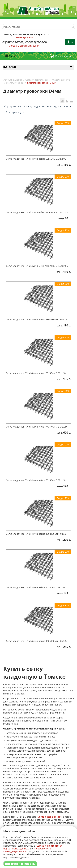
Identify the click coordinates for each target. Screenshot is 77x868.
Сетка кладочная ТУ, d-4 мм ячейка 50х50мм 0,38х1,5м (36, 480)
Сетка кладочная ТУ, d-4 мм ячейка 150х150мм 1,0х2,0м (37, 319)
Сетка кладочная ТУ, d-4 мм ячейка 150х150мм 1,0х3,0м (37, 641)
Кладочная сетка (61, 80)
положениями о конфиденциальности (27, 850)
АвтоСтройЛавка (13, 80)
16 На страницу (14, 112)
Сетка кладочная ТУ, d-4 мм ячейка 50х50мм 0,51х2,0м (36, 159)
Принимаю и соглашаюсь (20, 864)
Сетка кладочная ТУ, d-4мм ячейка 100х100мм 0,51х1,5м (37, 212)
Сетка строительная (37, 80)
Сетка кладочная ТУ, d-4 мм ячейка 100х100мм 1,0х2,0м (37, 534)
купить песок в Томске (49, 817)
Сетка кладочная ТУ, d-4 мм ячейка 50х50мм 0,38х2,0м (36, 587)
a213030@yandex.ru (25, 38)
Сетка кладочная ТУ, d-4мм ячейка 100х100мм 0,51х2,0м (37, 266)
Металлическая (15, 83)
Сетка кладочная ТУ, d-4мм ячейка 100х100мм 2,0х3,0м (36, 427)
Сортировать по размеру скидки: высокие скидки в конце (38, 106)
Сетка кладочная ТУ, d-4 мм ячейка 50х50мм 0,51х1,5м (36, 373)
